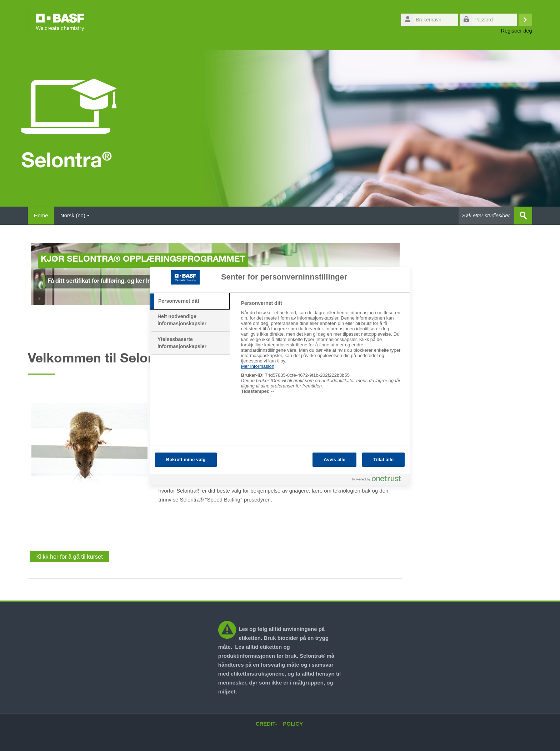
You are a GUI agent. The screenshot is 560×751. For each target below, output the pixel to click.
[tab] (190, 301)
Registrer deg (517, 31)
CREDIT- (266, 723)
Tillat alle (383, 460)
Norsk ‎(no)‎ (77, 215)
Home (42, 215)
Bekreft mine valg (186, 460)
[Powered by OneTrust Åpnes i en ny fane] (380, 480)
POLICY (293, 723)
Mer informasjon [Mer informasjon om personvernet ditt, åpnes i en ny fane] (258, 366)
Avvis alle (334, 460)
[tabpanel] (323, 351)
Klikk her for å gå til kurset (69, 556)
